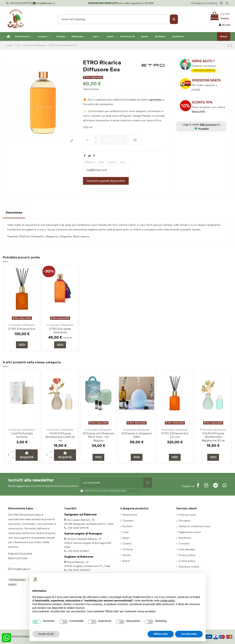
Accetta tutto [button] (189, 634)
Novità (126, 555)
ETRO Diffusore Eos (22, 329)
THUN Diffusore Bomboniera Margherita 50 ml (213, 437)
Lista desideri (187, 549)
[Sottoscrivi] (148, 483)
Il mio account (187, 515)
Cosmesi (128, 521)
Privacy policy (135, 491)
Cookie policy (187, 561)
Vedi (22, 345)
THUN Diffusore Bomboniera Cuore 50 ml (60, 437)
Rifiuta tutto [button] (161, 634)
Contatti (210, 3)
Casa (125, 532)
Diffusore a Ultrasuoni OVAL (137, 435)
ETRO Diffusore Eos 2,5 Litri (175, 435)
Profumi (127, 526)
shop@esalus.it (21, 569)
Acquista (113, 140)
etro (102, 162)
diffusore (90, 162)
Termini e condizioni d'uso (194, 526)
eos (122, 162)
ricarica (112, 162)
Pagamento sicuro (190, 532)
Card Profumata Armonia (22, 435)
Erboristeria (130, 515)
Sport (126, 538)
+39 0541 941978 (204, 70)
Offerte (128, 549)
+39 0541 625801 (78, 551)
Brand (126, 561)
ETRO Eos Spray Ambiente (60, 331)
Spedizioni (185, 538)
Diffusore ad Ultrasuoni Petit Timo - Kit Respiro (98, 437)
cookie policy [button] (167, 601)
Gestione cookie (189, 567)
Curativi (127, 543)
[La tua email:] (112, 483)
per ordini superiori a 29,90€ (121, 3)
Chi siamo (197, 3)
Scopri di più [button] (46, 634)
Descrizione (14, 212)
